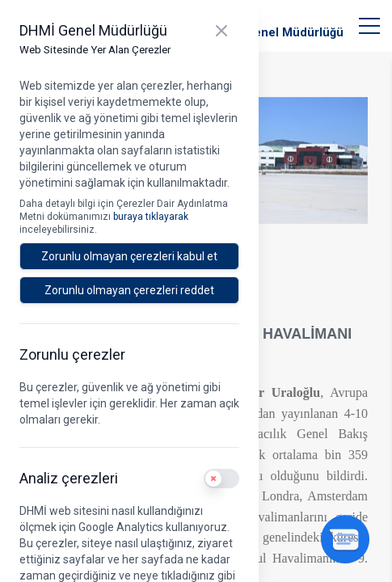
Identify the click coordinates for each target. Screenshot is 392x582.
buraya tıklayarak (151, 217)
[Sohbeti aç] (345, 539)
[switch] (221, 479)
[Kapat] (221, 31)
